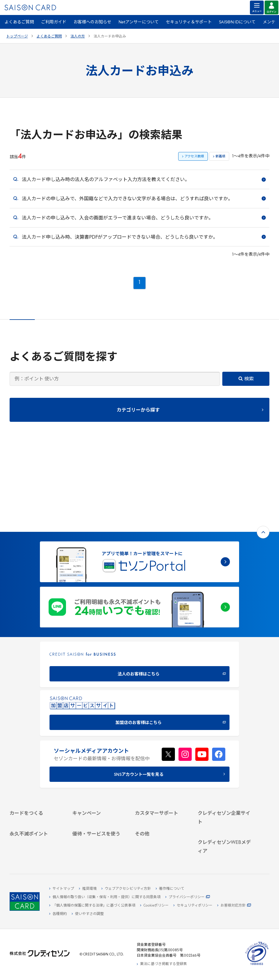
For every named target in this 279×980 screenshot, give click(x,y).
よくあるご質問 (19, 22)
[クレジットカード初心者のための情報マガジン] (225, 829)
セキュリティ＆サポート (189, 22)
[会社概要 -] (225, 758)
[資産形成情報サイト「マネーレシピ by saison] (225, 844)
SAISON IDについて (237, 22)
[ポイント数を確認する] (36, 853)
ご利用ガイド (54, 22)
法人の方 (78, 37)
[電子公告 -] (225, 786)
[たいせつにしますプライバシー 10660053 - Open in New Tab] (257, 965)
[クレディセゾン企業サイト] (225, 752)
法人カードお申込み (110, 37)
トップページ (17, 37)
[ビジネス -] (225, 765)
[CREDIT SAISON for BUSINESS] (139, 584)
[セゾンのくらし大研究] (225, 853)
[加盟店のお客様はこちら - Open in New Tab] (139, 633)
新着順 (220, 157)
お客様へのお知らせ (92, 22)
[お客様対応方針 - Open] (234, 906)
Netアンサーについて (139, 22)
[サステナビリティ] (225, 772)
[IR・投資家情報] (225, 779)
